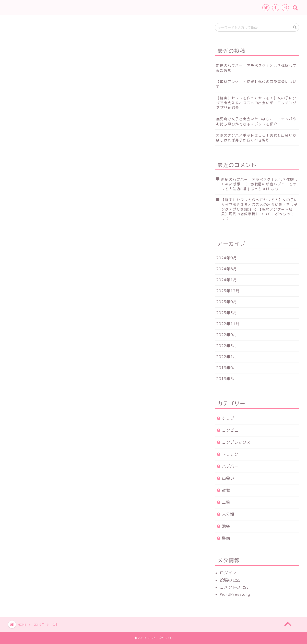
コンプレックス (236, 442)
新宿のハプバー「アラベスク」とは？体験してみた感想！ (256, 68)
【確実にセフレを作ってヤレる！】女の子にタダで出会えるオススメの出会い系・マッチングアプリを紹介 (256, 103)
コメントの (234, 587)
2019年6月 (227, 368)
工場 (226, 502)
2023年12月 (228, 291)
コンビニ (230, 430)
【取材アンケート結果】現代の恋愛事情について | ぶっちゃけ (258, 211)
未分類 (228, 514)
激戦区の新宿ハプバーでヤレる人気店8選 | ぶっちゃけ (259, 186)
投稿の (230, 580)
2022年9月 (227, 335)
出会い (228, 478)
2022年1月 (227, 357)
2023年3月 (227, 313)
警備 (226, 538)
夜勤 (226, 490)
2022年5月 (227, 346)
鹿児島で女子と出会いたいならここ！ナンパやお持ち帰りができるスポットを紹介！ (256, 121)
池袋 (226, 526)
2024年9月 (227, 258)
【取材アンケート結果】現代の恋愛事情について (256, 84)
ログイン (228, 573)
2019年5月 (227, 379)
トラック (230, 454)
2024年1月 (227, 280)
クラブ (228, 418)
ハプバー (230, 466)
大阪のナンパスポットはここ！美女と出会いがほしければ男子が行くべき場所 (256, 138)
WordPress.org (235, 594)
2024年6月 (227, 269)
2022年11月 (228, 324)
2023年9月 (227, 302)
